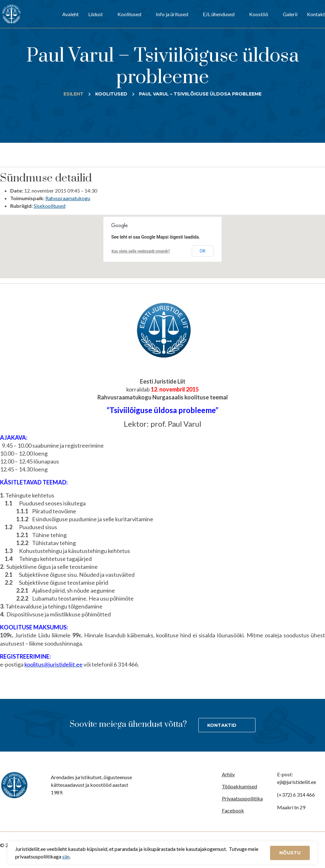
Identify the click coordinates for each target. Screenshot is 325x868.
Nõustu (290, 853)
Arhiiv (228, 774)
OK (202, 251)
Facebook (233, 810)
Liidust (96, 14)
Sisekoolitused (50, 206)
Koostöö (259, 14)
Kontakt (316, 14)
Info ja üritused (172, 14)
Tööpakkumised (239, 786)
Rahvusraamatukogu (68, 198)
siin (66, 856)
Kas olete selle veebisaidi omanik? (141, 251)
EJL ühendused (219, 14)
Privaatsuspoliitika (242, 798)
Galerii (290, 14)
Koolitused (129, 14)
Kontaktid (222, 725)
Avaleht (70, 14)
